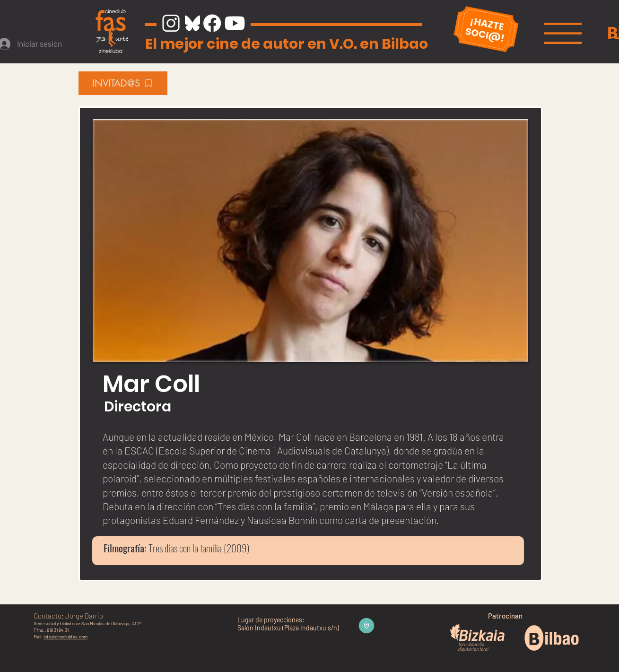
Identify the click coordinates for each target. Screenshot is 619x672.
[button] (563, 33)
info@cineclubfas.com (65, 637)
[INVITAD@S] (123, 83)
